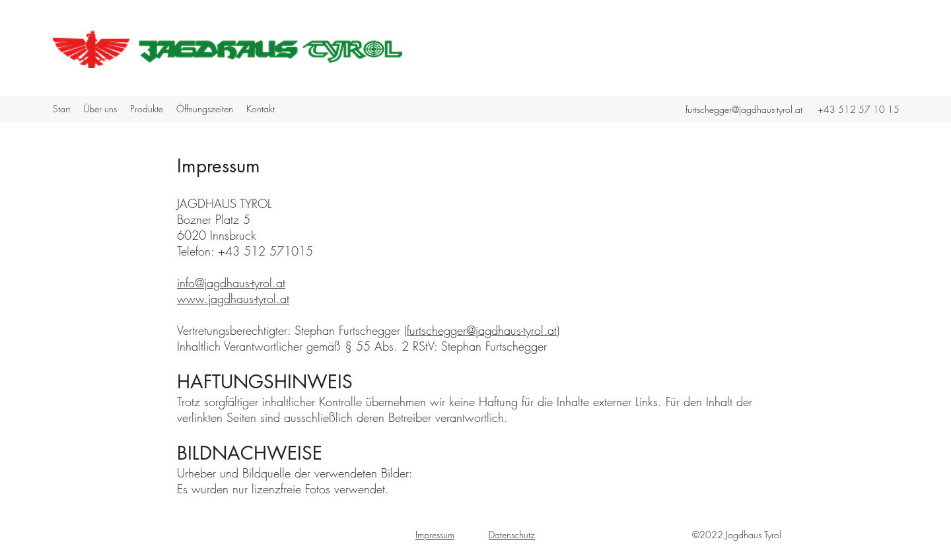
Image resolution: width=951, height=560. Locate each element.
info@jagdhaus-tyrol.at (231, 283)
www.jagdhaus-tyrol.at (233, 298)
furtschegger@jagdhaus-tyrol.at (744, 109)
